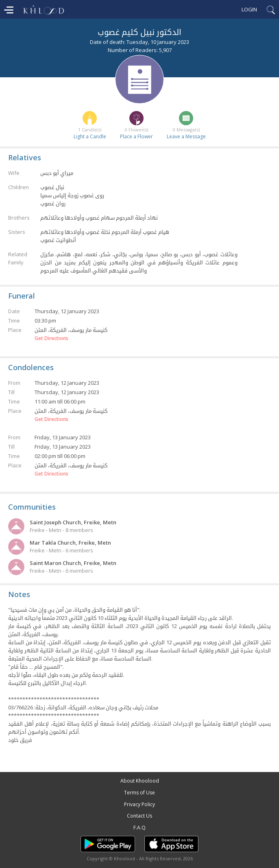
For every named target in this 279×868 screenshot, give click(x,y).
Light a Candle (90, 136)
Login (249, 9)
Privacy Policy (139, 804)
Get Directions (51, 338)
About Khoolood (140, 781)
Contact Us (139, 816)
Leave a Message (186, 136)
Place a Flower (136, 136)
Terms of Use (139, 793)
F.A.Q (139, 828)
